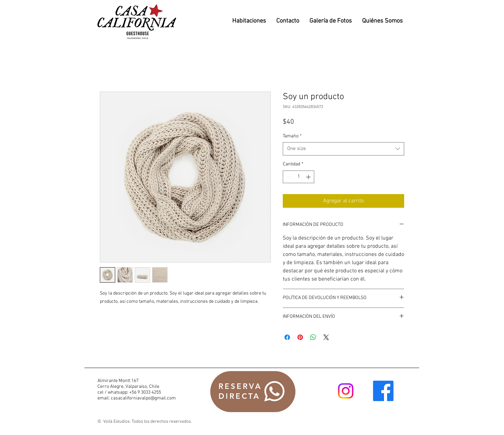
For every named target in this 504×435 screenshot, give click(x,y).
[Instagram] (346, 391)
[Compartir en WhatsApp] (313, 337)
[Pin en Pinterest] (300, 337)
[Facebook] (383, 391)
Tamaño (292, 136)
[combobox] (343, 149)
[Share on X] (326, 337)
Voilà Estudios (116, 422)
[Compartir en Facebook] (287, 337)
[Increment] (309, 177)
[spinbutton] (299, 177)
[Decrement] (288, 177)
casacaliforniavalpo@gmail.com (143, 398)
